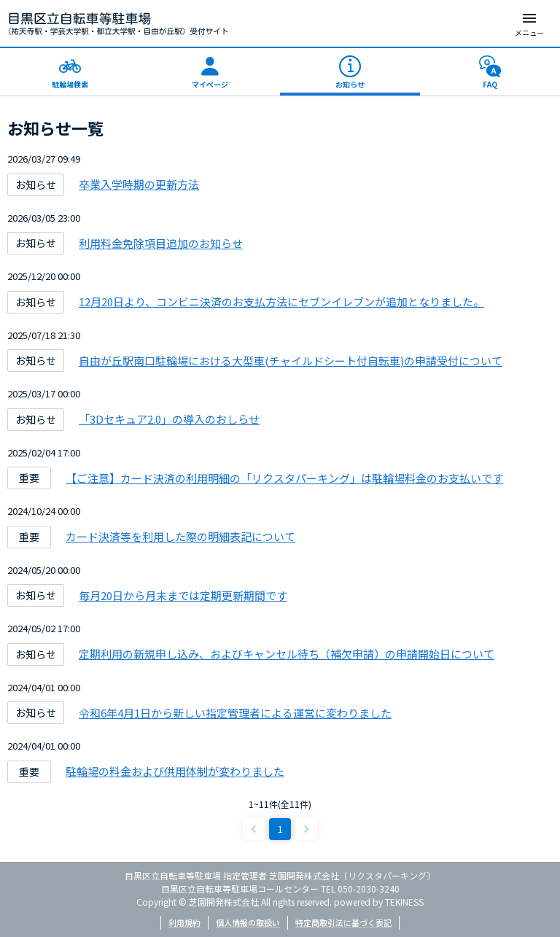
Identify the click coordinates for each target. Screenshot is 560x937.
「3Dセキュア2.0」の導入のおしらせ (169, 419)
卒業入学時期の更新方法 (139, 184)
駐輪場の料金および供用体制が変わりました (175, 771)
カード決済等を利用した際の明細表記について (180, 536)
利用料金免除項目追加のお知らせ (161, 243)
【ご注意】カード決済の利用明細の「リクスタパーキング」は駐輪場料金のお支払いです (284, 478)
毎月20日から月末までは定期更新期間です (183, 595)
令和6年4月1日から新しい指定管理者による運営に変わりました (235, 713)
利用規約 (184, 922)
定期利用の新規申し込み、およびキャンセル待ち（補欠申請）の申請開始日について (287, 654)
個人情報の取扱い (248, 922)
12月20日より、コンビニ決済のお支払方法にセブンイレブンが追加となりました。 (281, 302)
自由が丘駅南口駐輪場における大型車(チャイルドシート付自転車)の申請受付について (291, 361)
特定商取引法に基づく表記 (343, 922)
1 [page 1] (280, 829)
